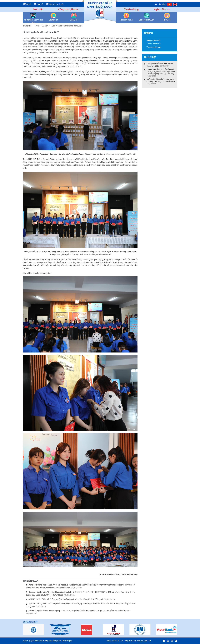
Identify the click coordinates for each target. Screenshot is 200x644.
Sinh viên (74, 20)
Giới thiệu (38, 9)
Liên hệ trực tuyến (154, 44)
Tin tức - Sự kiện (41, 26)
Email (27, 4)
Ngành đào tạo (162, 9)
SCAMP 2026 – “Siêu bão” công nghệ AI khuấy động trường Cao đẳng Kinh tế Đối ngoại (72, 599)
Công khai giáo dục (69, 9)
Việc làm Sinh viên (55, 4)
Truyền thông (131, 9)
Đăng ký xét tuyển (147, 20)
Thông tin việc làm (154, 47)
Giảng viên (53, 20)
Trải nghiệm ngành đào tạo (33, 21)
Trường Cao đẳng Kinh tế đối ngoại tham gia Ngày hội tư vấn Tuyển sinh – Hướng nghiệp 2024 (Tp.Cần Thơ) (161, 71)
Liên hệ (38, 4)
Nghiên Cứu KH (126, 20)
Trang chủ (27, 26)
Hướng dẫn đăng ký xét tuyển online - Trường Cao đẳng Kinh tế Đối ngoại (161, 80)
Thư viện (167, 20)
